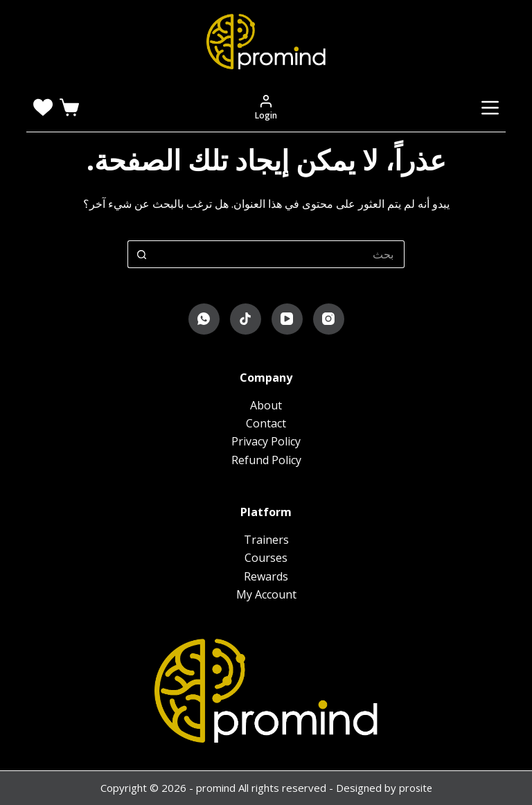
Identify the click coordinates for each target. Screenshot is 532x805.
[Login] (266, 107)
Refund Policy (266, 460)
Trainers (266, 540)
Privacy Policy (266, 441)
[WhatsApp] (204, 319)
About (266, 405)
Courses (266, 558)
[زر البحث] (141, 254)
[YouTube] (287, 319)
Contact (266, 423)
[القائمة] (490, 108)
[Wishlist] (43, 107)
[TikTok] (246, 319)
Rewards (266, 576)
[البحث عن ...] (280, 254)
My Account (266, 594)
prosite (416, 788)
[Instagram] (329, 319)
